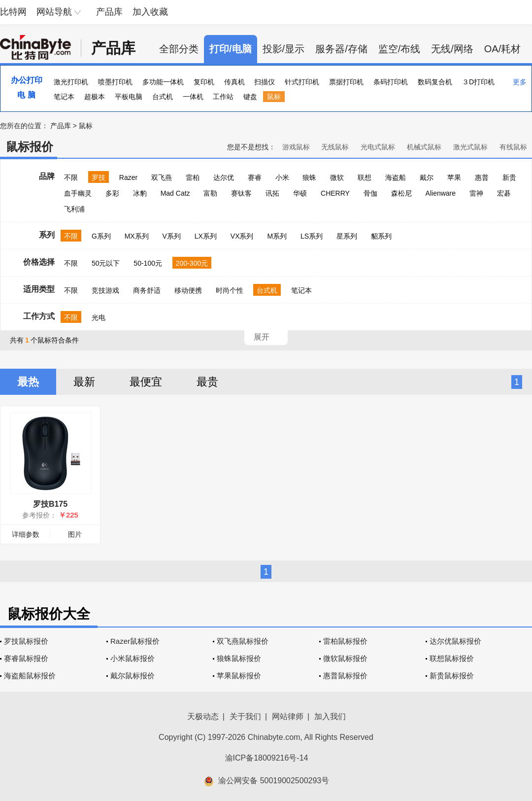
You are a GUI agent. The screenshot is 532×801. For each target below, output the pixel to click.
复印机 (204, 82)
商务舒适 (147, 290)
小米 (282, 177)
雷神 (476, 193)
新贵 (509, 177)
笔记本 (64, 97)
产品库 (109, 12)
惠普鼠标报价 (345, 676)
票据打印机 (346, 82)
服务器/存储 (341, 49)
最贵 (207, 382)
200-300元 (192, 263)
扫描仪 (265, 82)
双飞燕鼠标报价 (243, 641)
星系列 (347, 236)
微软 (337, 177)
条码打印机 (391, 82)
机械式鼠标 (424, 147)
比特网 (13, 12)
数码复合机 (435, 82)
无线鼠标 (335, 147)
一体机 (193, 97)
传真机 (234, 82)
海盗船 (396, 177)
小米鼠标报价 (133, 658)
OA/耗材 (502, 49)
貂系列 (381, 236)
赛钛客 (241, 193)
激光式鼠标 (470, 147)
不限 (71, 177)
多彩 (112, 193)
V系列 (172, 236)
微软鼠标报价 (345, 658)
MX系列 (137, 236)
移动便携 (188, 290)
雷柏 (193, 177)
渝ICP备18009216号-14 (267, 758)
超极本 (95, 97)
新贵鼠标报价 (452, 676)
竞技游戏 (105, 290)
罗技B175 (50, 504)
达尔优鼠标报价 (455, 641)
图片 (75, 534)
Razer (128, 177)
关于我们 (245, 716)
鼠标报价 (30, 147)
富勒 (210, 193)
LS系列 (312, 236)
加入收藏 (150, 12)
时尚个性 (230, 290)
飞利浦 (74, 209)
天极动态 (203, 716)
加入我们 (330, 716)
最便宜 (146, 382)
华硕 (300, 193)
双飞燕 (162, 177)
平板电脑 (129, 97)
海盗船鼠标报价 (30, 676)
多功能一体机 (163, 82)
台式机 (163, 97)
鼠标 (274, 97)
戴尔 (427, 177)
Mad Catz (175, 193)
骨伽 (370, 193)
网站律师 (288, 716)
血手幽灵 (78, 193)
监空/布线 (399, 49)
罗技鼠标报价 (26, 641)
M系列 (277, 236)
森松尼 (401, 193)
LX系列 (206, 236)
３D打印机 (478, 82)
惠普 (482, 177)
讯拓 (272, 193)
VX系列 (242, 236)
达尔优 (224, 177)
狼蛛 (309, 177)
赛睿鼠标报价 (26, 658)
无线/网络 (452, 49)
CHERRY (335, 193)
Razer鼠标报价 (135, 641)
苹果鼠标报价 (239, 676)
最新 (84, 382)
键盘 (250, 97)
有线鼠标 (513, 147)
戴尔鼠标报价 (133, 676)
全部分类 (179, 49)
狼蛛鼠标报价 (239, 658)
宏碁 (504, 193)
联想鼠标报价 (452, 658)
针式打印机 (302, 82)
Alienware (441, 193)
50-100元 (148, 263)
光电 (99, 317)
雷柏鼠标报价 (345, 641)
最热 (28, 382)
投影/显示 (284, 49)
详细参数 (26, 534)
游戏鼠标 (296, 147)
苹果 (454, 177)
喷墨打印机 (115, 82)
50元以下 (106, 263)
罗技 (99, 177)
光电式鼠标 (378, 147)
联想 (365, 177)
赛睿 (255, 177)
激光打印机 (71, 82)
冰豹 (140, 193)
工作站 (223, 97)
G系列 (101, 236)
